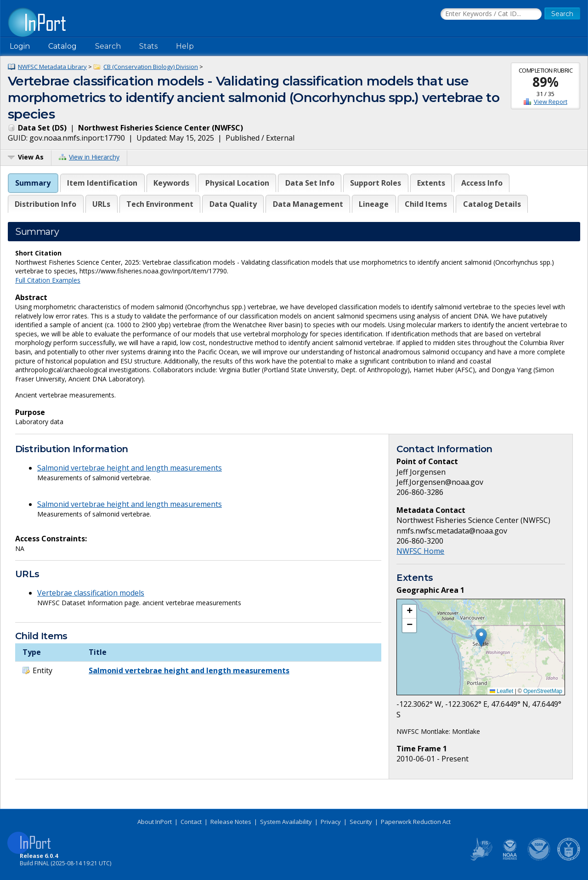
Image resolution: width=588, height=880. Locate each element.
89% (546, 82)
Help (185, 46)
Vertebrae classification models (91, 593)
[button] (481, 638)
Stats (148, 46)
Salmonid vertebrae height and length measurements (130, 468)
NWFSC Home (420, 551)
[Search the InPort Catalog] (491, 14)
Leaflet (501, 691)
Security (361, 822)
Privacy (331, 822)
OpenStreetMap (543, 691)
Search (108, 46)
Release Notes (231, 822)
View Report (551, 102)
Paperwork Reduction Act (416, 822)
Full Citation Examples (48, 280)
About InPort (155, 822)
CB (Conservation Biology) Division (151, 67)
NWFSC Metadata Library (52, 67)
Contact (191, 822)
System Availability (286, 822)
